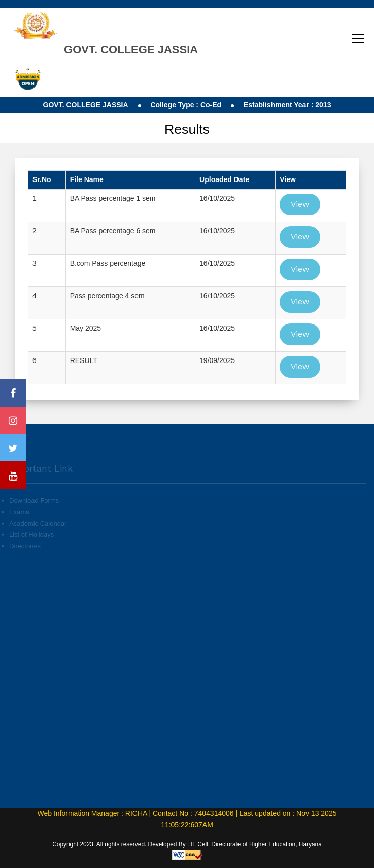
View (300, 204)
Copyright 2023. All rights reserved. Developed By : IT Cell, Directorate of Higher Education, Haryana (187, 844)
